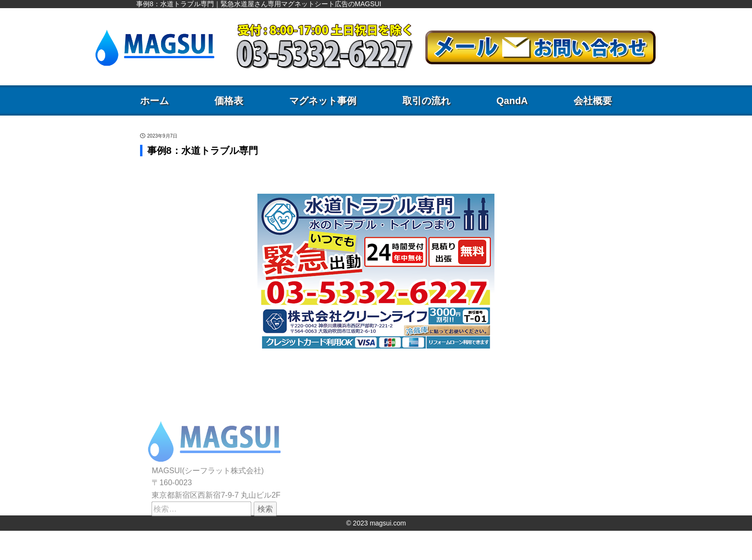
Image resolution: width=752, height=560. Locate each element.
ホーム (154, 101)
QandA (512, 101)
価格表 (229, 101)
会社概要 (593, 101)
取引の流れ (426, 101)
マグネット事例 (323, 101)
